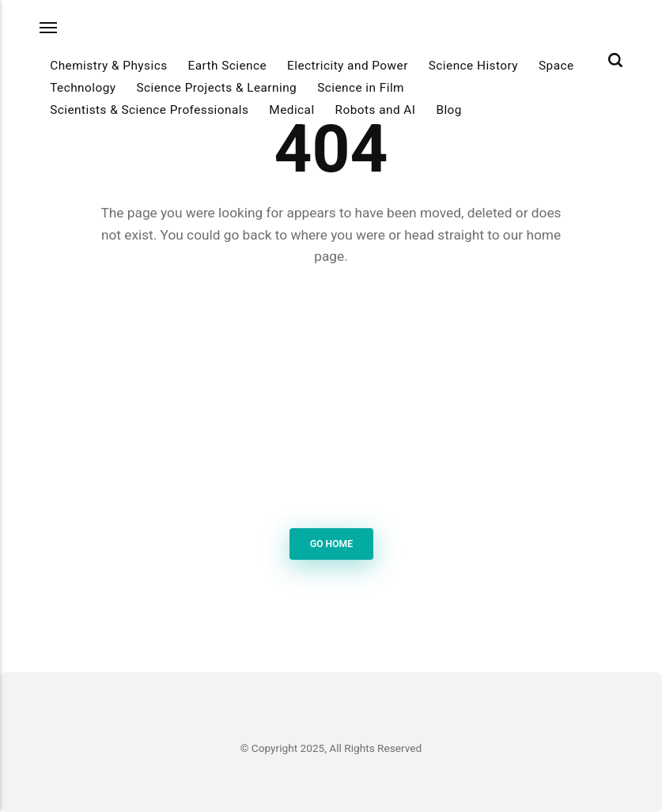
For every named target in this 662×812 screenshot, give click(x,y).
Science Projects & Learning (216, 88)
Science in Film (361, 88)
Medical (291, 110)
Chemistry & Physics (108, 66)
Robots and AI (376, 110)
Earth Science (227, 66)
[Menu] (49, 27)
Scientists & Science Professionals (149, 110)
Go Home (331, 544)
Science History (473, 66)
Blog (449, 110)
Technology (83, 88)
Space (556, 66)
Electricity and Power (348, 66)
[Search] (615, 60)
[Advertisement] (331, 400)
